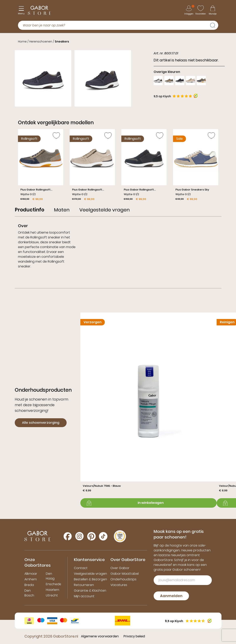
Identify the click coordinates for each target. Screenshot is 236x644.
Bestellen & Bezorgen (90, 579)
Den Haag (50, 576)
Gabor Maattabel (125, 574)
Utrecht (52, 595)
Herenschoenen (41, 41)
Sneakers (62, 41)
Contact (81, 568)
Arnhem (31, 579)
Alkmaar (31, 574)
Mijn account (84, 596)
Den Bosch (29, 593)
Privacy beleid (134, 636)
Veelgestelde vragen (90, 574)
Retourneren (84, 585)
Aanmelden (171, 596)
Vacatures (119, 585)
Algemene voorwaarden (100, 636)
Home (22, 41)
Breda (29, 585)
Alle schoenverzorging (41, 423)
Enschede (54, 584)
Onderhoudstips (123, 579)
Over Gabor (120, 568)
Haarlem (52, 590)
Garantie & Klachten (90, 591)
